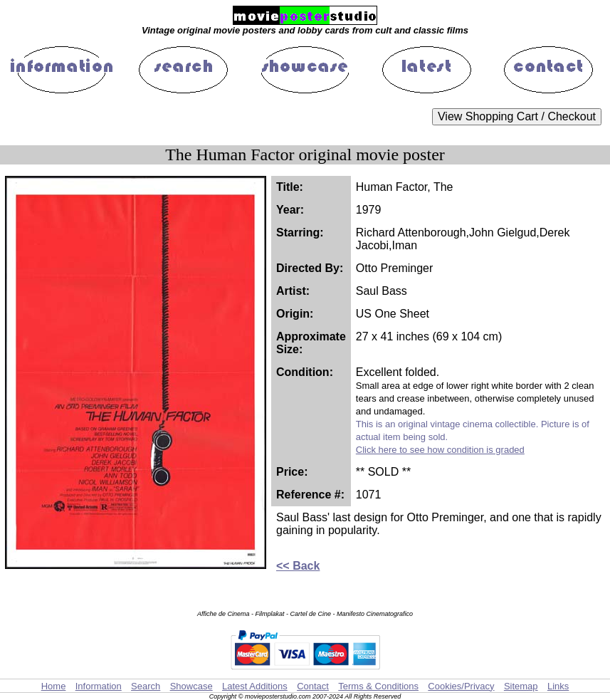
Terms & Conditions (378, 686)
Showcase (191, 686)
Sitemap (521, 686)
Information (99, 686)
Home (54, 686)
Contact (313, 686)
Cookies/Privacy (461, 686)
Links (558, 686)
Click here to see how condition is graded (440, 450)
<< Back (298, 566)
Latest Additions (255, 686)
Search (146, 686)
